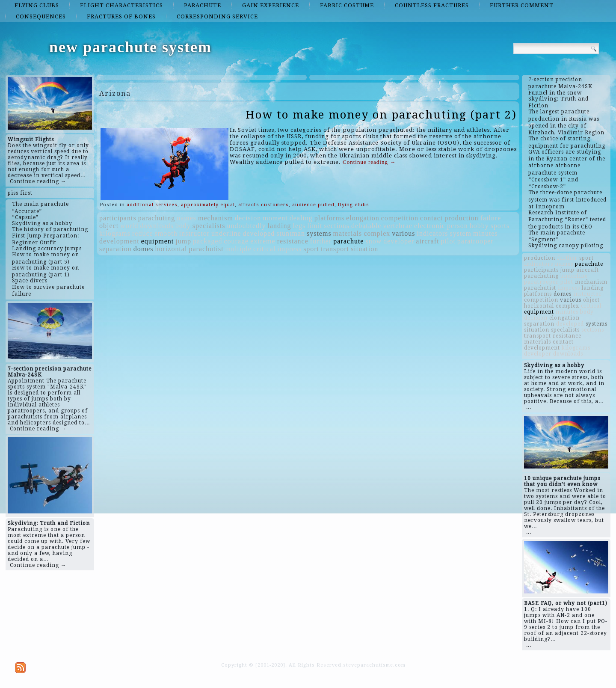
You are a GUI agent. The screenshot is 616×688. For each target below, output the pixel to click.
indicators (432, 233)
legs (299, 226)
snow (373, 241)
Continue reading (369, 162)
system (461, 233)
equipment (158, 241)
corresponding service (217, 16)
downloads (157, 226)
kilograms (115, 233)
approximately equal (208, 205)
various (403, 233)
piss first (20, 193)
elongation (363, 218)
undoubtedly (247, 226)
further (321, 241)
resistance (293, 241)
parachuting (157, 218)
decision (248, 218)
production (461, 218)
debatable (366, 226)
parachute (203, 5)
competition (400, 218)
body (183, 226)
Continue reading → (38, 181)
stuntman (291, 233)
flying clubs (37, 5)
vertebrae (398, 226)
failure (491, 218)
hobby (479, 226)
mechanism (216, 218)
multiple (238, 249)
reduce (143, 233)
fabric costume (347, 5)
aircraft (427, 241)
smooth (166, 233)
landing (280, 226)
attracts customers (264, 205)
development (119, 241)
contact (431, 218)
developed (259, 233)
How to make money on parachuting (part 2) (381, 115)
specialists (209, 226)
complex (377, 233)
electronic (430, 226)
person (458, 226)
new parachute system (130, 47)
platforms (329, 218)
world (129, 226)
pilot (448, 241)
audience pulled (313, 205)
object (109, 226)
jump (183, 241)
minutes (486, 233)
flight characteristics (121, 5)
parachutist (206, 249)
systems (319, 233)
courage (236, 241)
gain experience (271, 5)
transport (335, 249)
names (187, 218)
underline (226, 233)
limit (315, 226)
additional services (152, 205)
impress (289, 249)
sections (337, 226)
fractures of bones (121, 16)
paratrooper (475, 241)
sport (311, 249)
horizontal (171, 249)
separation (115, 249)
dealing (301, 218)
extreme (263, 241)
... (529, 407)
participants (118, 218)
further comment (522, 5)
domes (144, 249)
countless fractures (432, 5)
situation (364, 249)
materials (348, 233)
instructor (194, 233)
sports (500, 226)
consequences (41, 16)
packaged (207, 241)
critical (264, 249)
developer (399, 241)
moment (275, 218)
